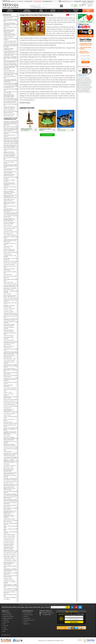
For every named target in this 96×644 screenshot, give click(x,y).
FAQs (4, 624)
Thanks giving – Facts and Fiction (10, 303)
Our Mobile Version (6, 635)
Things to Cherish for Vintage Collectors (11, 39)
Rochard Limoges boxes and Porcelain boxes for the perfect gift (11, 68)
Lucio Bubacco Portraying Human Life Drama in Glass (10, 458)
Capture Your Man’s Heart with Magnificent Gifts (10, 473)
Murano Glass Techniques (10, 263)
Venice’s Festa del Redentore (11, 252)
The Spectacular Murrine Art (11, 447)
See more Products (47, 135)
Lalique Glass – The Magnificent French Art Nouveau (9, 516)
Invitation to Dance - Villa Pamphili (10, 256)
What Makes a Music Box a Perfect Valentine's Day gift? (10, 141)
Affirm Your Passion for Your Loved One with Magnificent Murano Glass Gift (11, 129)
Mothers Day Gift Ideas (9, 535)
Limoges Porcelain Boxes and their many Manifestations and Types (11, 46)
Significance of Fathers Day (10, 232)
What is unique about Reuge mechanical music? (11, 112)
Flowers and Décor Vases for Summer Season (11, 576)
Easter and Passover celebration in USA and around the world (9, 192)
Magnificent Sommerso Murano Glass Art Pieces (10, 445)
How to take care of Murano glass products (10, 373)
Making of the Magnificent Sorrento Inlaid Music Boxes (10, 500)
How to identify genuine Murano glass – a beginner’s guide (11, 370)
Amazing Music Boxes (27, 11)
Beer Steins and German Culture (10, 187)
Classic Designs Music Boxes (11, 589)
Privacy (5, 627)
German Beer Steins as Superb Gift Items (9, 200)
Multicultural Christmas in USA (10, 317)
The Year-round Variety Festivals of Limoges (9, 223)
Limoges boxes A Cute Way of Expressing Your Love (11, 119)
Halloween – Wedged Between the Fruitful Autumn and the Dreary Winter (11, 461)
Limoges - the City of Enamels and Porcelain (9, 152)
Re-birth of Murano (8, 116)
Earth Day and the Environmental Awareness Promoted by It (10, 210)
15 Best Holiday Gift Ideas (10, 284)
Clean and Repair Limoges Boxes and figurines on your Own (10, 20)
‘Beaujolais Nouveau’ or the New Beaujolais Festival (10, 485)
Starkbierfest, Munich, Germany (9, 362)
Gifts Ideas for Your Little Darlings (10, 476)
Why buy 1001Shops (7, 615)
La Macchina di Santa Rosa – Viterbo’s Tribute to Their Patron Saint (11, 241)
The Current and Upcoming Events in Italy (10, 216)
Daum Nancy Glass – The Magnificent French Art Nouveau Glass (10, 512)
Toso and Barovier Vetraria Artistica (10, 383)
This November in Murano (10, 481)
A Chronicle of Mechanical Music (10, 390)
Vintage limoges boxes (9, 72)
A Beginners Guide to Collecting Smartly (9, 49)
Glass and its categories (9, 413)
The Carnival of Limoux (9, 360)
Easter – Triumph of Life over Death (11, 527)
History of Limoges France (10, 190)
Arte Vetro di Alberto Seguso (11, 406)
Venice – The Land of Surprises (9, 395)
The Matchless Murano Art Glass (10, 150)
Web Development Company (89, 642)
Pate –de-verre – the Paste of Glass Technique (11, 521)
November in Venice (9, 483)
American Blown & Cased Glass (10, 567)
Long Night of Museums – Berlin (10, 244)
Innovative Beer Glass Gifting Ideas (11, 89)
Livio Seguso (7, 464)
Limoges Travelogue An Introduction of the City (9, 108)
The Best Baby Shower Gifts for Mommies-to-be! (10, 55)
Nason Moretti (7, 345)
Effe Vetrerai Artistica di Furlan (9, 267)
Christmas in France (9, 312)
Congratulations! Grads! (9, 559)
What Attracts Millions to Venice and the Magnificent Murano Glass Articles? (10, 146)
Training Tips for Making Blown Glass (10, 503)
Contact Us (5, 629)
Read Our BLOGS (38, 1)
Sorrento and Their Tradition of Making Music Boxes (11, 342)
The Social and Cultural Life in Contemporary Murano (10, 213)
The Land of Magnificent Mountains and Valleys (10, 155)
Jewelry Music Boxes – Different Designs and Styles (11, 551)
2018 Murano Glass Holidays (11, 590)
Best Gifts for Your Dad (9, 554)
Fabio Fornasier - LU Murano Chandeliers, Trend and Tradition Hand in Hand (11, 454)
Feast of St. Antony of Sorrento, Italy (9, 347)
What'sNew (88, 11)
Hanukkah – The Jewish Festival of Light (9, 306)
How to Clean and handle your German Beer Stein (10, 102)
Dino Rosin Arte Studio (9, 264)
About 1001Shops (7, 613)
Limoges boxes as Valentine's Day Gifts (11, 133)
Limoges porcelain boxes (10, 43)
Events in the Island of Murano (9, 163)
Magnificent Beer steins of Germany (10, 442)
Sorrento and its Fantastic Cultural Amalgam (10, 172)
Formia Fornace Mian (9, 340)
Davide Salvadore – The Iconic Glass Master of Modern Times (9, 563)
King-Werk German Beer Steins (10, 333)
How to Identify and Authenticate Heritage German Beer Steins (9, 96)
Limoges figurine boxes (9, 519)
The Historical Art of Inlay (10, 553)
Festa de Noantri (8, 254)
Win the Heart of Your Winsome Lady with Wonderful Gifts (9, 470)
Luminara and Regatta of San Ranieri (11, 237)
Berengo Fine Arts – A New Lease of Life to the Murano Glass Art (10, 366)
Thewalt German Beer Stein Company (10, 300)
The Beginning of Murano (10, 597)
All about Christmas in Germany (9, 328)
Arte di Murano (7, 294)
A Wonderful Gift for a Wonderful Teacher (9, 545)
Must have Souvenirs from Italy (10, 28)
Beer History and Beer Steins (11, 127)
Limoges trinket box (8, 37)
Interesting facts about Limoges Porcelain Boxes (10, 34)
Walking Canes (76, 11)
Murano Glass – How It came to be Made (11, 259)
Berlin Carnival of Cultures (10, 227)
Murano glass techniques (10, 388)
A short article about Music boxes (10, 417)
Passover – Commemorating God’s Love (10, 524)
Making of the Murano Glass (11, 261)
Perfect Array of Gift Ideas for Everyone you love (11, 17)
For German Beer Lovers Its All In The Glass (10, 92)
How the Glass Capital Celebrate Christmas (9, 325)
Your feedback (20, 1)
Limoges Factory (53, 11)
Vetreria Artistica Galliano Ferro (10, 272)
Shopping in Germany (9, 580)
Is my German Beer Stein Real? (10, 77)
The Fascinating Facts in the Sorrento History (10, 169)
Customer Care (6, 622)
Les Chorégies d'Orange (9, 235)
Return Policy (6, 620)
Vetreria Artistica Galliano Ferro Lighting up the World (10, 495)
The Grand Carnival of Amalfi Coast (11, 350)
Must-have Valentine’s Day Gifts (10, 595)
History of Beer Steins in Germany (10, 136)
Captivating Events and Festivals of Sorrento (9, 175)
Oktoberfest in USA (8, 467)
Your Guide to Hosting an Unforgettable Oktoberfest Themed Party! (10, 80)
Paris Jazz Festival (8, 230)
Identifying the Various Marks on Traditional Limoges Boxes (9, 31)
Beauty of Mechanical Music (11, 400)
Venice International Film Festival (10, 426)
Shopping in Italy (8, 578)
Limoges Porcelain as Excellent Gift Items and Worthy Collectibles (9, 220)
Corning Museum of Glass (10, 560)
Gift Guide (64, 11)
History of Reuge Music (9, 110)
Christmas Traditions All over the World (11, 322)
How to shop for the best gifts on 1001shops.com (10, 296)
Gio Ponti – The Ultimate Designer (10, 582)
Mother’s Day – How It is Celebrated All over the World (9, 203)
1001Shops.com (6, 1)
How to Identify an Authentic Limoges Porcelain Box (11, 52)
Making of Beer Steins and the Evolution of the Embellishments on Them (10, 196)
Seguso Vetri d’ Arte (8, 282)
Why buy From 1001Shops (8, 616)
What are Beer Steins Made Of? (10, 105)
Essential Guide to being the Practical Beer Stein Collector (11, 84)
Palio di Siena (7, 248)
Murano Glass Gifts (10, 11)
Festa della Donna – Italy (10, 359)
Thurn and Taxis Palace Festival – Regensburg (9, 250)
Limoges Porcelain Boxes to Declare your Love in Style (10, 138)
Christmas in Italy (8, 310)
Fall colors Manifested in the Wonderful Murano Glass (11, 286)
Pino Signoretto (7, 408)
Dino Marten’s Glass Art (9, 401)
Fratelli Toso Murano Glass (10, 298)
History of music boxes (9, 114)
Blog (4, 631)
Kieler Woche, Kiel (8, 233)
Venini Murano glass (9, 336)
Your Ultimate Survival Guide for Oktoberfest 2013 (11, 87)
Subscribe (86, 62)
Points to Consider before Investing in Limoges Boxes (10, 64)
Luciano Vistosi (7, 415)
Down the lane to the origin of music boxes (10, 376)
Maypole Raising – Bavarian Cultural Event (10, 397)
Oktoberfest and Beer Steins (11, 143)
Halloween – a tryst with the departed (10, 292)
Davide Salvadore (8, 451)
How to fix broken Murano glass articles (10, 506)
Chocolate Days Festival (9, 228)
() (90, 5)
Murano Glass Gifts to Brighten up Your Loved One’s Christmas (9, 488)
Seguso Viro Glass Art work (10, 276)
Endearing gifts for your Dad (11, 403)
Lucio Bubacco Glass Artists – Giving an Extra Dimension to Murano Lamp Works (11, 353)
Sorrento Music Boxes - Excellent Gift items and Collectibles (9, 184)
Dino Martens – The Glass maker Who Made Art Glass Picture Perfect (10, 570)
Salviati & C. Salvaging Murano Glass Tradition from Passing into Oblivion (11, 439)
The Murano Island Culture (10, 160)
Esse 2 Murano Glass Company (9, 338)
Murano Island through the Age (10, 158)
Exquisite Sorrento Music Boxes (10, 207)
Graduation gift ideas (9, 539)
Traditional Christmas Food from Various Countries (10, 319)
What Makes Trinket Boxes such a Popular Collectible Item (10, 58)
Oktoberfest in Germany (10, 465)
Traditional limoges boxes (10, 41)
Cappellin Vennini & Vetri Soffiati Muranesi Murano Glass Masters (10, 433)
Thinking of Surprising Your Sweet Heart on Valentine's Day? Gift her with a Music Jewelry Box (10, 123)
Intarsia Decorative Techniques (8, 386)
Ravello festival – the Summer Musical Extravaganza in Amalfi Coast (11, 410)
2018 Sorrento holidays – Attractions (10, 592)
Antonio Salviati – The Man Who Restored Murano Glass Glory (11, 586)
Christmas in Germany (9, 308)
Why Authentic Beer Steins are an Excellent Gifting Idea (11, 99)
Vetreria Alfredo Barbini (9, 404)
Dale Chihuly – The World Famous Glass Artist (10, 557)
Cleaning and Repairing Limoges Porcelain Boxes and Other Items (11, 24)
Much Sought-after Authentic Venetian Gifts (11, 509)
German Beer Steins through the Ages (11, 178)
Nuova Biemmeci (8, 274)
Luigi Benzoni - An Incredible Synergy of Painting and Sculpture (11, 379)
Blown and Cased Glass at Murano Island (10, 497)
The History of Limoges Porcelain (9, 181)
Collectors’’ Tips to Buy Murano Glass (9, 269)
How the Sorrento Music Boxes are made (10, 356)
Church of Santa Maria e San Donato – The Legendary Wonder (11, 429)
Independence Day (8, 246)
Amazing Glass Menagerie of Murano (11, 492)
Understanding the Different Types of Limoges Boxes (11, 61)
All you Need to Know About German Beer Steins (10, 74)
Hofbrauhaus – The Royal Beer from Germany (10, 289)
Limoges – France (8, 392)
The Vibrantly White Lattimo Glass (10, 449)
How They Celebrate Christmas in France (9, 331)
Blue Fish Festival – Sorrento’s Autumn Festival (10, 423)
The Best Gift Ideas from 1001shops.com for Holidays (11, 314)
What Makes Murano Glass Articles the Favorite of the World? (10, 166)
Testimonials (6, 626)
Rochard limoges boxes (9, 70)
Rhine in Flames (8, 225)
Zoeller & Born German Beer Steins (11, 280)
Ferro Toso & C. (7, 436)
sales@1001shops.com (65, 1)
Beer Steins (41, 11)
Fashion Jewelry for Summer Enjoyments (11, 573)
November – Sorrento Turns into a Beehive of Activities (10, 479)
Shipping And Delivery (8, 618)
